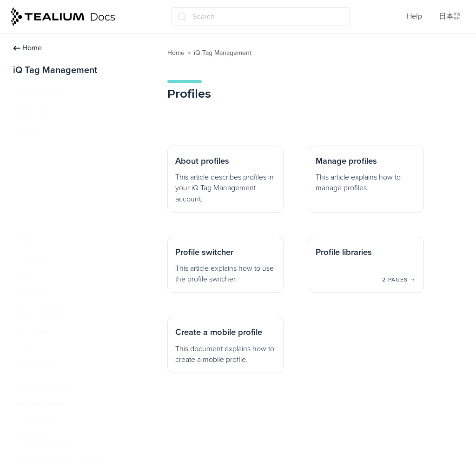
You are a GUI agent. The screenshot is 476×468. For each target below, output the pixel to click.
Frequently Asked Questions (63, 458)
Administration (40, 403)
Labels (27, 349)
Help (414, 16)
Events (27, 276)
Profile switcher (46, 185)
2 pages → (399, 280)
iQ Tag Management (223, 53)
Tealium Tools (38, 422)
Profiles (30, 130)
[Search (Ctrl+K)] (261, 17)
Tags (24, 240)
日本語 (450, 16)
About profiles (44, 148)
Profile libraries (46, 203)
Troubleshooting (43, 440)
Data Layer (34, 112)
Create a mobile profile (58, 221)
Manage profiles (47, 167)
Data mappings (41, 312)
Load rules (33, 294)
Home (27, 48)
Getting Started (41, 94)
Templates (33, 258)
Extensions (34, 331)
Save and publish (44, 385)
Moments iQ (36, 367)
